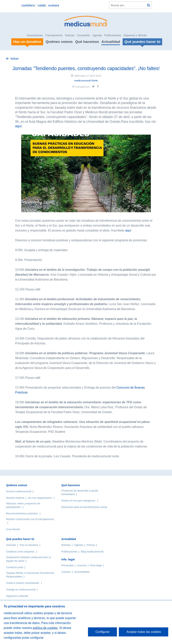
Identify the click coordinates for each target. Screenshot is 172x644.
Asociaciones (35, 35)
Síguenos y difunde (135, 35)
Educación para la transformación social (84, 507)
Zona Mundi (13, 529)
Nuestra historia (15, 498)
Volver (14, 59)
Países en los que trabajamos (78, 501)
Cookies (66, 572)
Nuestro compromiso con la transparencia (30, 519)
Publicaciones (113, 35)
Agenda (97, 35)
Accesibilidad (82, 572)
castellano (28, 5)
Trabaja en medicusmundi (21, 590)
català (42, 5)
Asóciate (11, 545)
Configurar (103, 632)
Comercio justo (15, 567)
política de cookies (45, 628)
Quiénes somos (59, 42)
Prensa (91, 545)
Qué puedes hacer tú (20, 539)
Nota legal (96, 565)
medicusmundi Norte (86, 81)
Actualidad (111, 42)
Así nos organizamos (40, 498)
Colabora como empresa (20, 552)
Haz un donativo (29, 545)
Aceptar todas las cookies (144, 632)
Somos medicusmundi (19, 491)
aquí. (19, 126)
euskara (54, 5)
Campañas (84, 35)
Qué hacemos (87, 42)
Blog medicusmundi (92, 552)
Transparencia (54, 35)
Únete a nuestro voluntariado (23, 583)
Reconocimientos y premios (22, 513)
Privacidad (67, 565)
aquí (128, 230)
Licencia (82, 565)
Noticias (70, 35)
